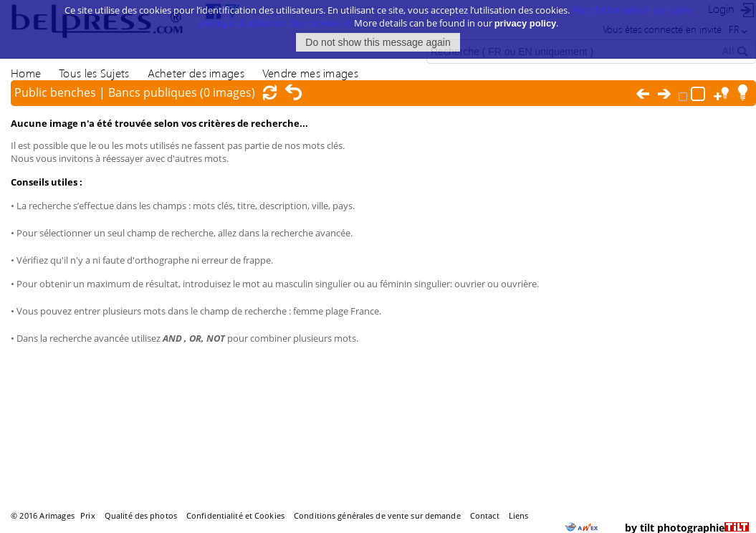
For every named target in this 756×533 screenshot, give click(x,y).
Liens (519, 515)
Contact (485, 515)
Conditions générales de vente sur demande (377, 515)
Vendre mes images (310, 73)
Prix (87, 515)
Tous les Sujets (94, 73)
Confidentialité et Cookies (235, 515)
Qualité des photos (141, 515)
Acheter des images (196, 73)
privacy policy (526, 15)
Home (26, 73)
